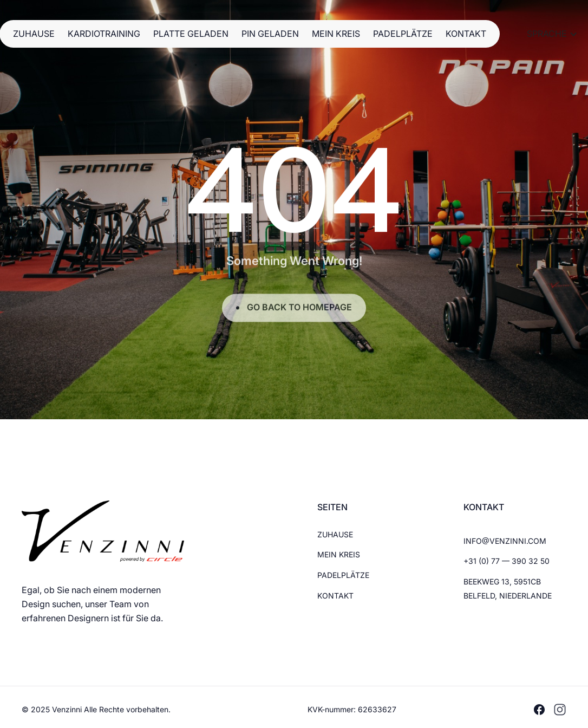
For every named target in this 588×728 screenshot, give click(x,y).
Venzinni (68, 709)
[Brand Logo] (103, 531)
